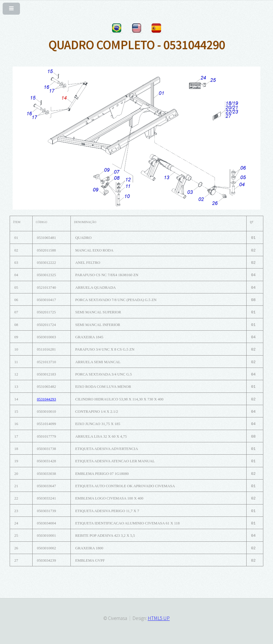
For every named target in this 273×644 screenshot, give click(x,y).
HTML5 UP (159, 618)
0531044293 (47, 399)
